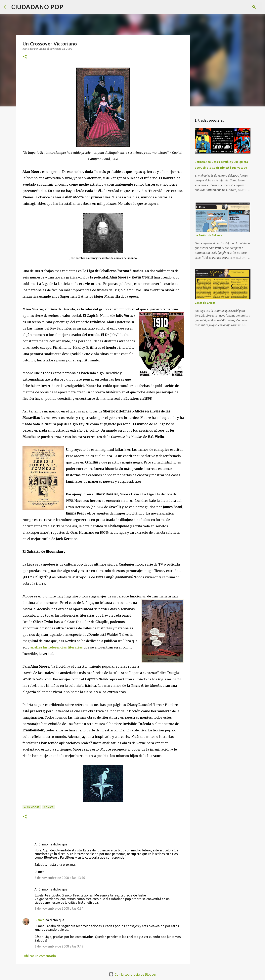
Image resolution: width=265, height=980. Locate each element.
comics (49, 807)
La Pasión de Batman (208, 235)
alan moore (32, 807)
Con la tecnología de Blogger (132, 974)
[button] (25, 57)
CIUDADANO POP (37, 7)
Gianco (40, 920)
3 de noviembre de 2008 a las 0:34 (59, 908)
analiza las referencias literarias (57, 647)
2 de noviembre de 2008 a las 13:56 (60, 878)
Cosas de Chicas (205, 303)
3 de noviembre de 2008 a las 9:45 (59, 946)
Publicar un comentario (39, 956)
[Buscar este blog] (241, 7)
